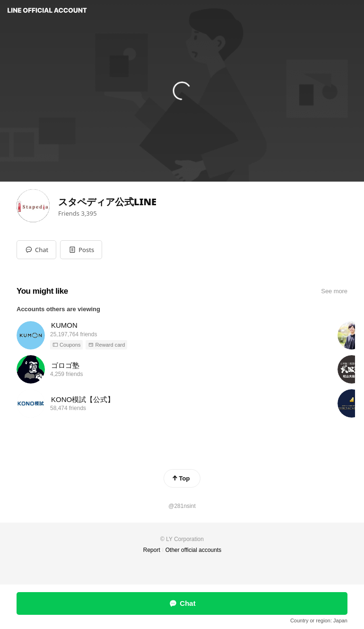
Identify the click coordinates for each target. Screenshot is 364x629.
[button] (81, 250)
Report (152, 550)
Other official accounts (194, 550)
